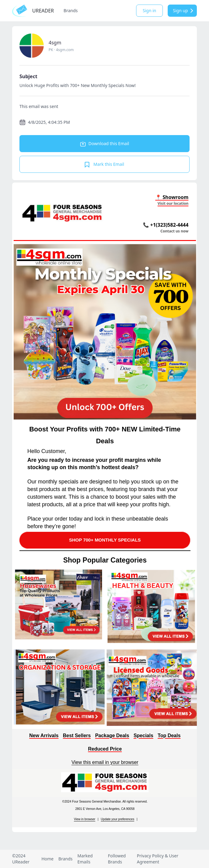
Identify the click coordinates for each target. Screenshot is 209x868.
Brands (70, 10)
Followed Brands (117, 859)
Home (47, 859)
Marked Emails (85, 859)
